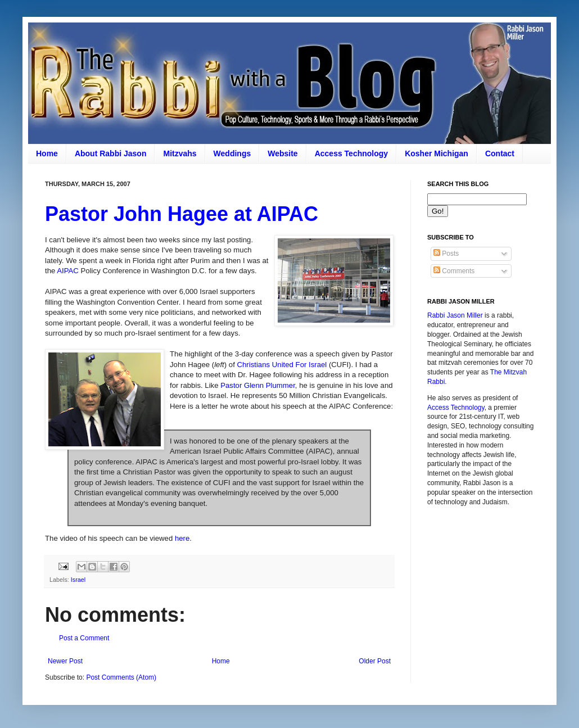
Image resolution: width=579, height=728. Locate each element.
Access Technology (351, 153)
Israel (78, 580)
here (182, 538)
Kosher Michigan (436, 153)
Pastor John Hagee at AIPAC (182, 214)
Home (47, 153)
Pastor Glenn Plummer (258, 385)
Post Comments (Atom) (121, 677)
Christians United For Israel (282, 365)
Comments (454, 271)
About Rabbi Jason (111, 153)
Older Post (375, 661)
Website (282, 153)
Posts (446, 254)
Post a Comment (84, 638)
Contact (500, 153)
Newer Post (65, 661)
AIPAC (68, 271)
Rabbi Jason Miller (455, 315)
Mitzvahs (180, 153)
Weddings (232, 153)
